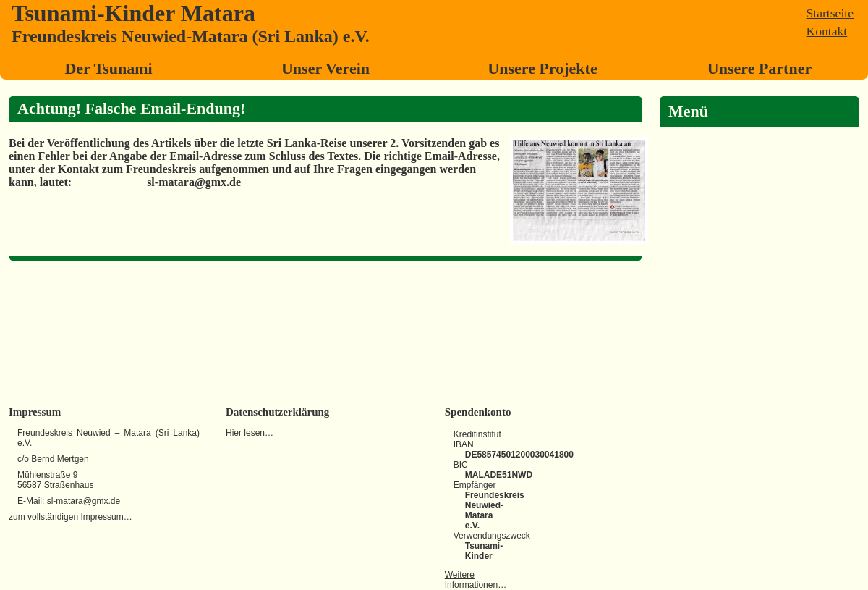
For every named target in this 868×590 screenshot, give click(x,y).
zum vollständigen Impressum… (71, 517)
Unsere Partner (759, 68)
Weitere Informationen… (476, 580)
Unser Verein (325, 68)
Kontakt (827, 31)
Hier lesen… (250, 433)
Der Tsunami (108, 68)
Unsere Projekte (542, 68)
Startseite (830, 13)
